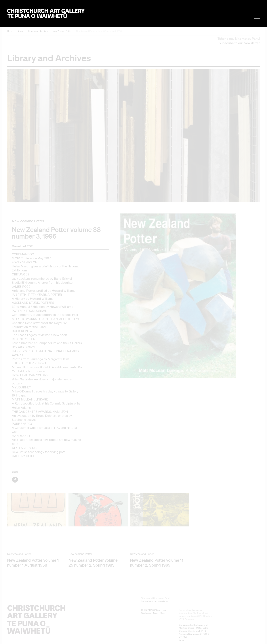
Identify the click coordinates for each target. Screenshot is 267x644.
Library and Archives (38, 31)
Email (182, 640)
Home (10, 31)
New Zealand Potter (62, 31)
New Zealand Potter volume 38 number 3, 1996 (99, 31)
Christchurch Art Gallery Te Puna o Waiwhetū (46, 13)
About (21, 31)
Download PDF (22, 246)
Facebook (15, 480)
